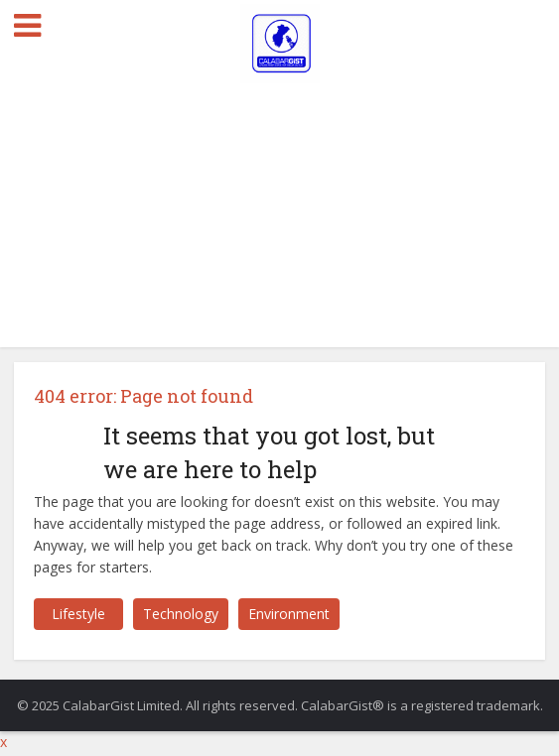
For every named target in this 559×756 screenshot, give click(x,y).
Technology (181, 614)
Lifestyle (78, 614)
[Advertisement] (279, 198)
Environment (289, 614)
